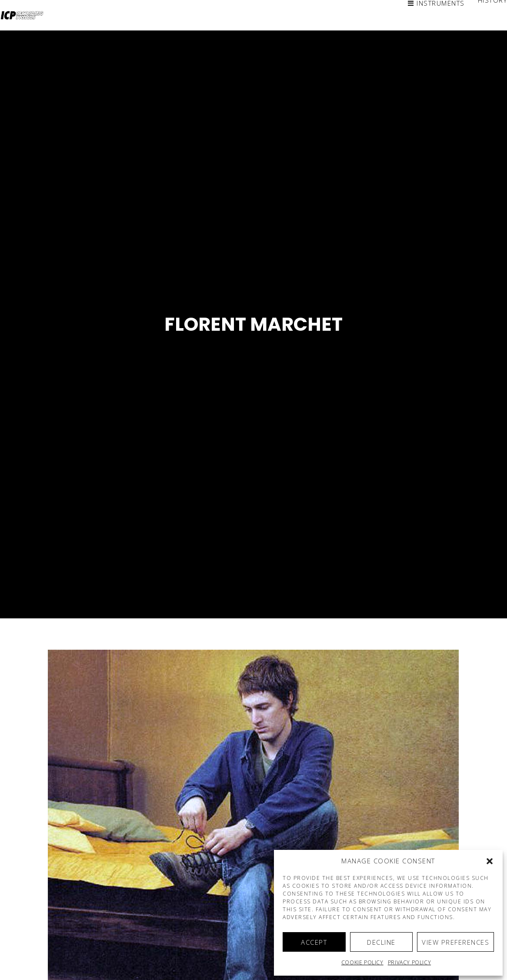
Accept (314, 942)
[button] (490, 861)
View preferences (455, 942)
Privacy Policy (409, 962)
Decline (381, 942)
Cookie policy (362, 962)
